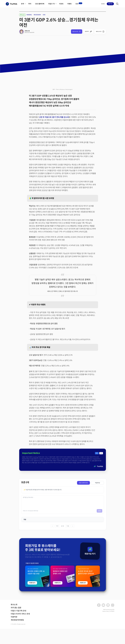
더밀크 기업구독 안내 (18, 611)
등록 (99, 511)
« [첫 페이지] (52, 526)
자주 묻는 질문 (16, 608)
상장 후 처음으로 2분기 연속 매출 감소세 (54, 117)
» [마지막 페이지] (73, 526)
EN (101, 453)
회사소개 (14, 605)
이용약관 (14, 617)
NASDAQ (29, 15)
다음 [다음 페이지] (68, 526)
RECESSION (37, 15)
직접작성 (97, 483)
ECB (44, 15)
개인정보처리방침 (17, 620)
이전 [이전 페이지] (57, 526)
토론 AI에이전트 (83, 483)
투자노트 (22, 15)
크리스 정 (27, 31)
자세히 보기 (32, 635)
